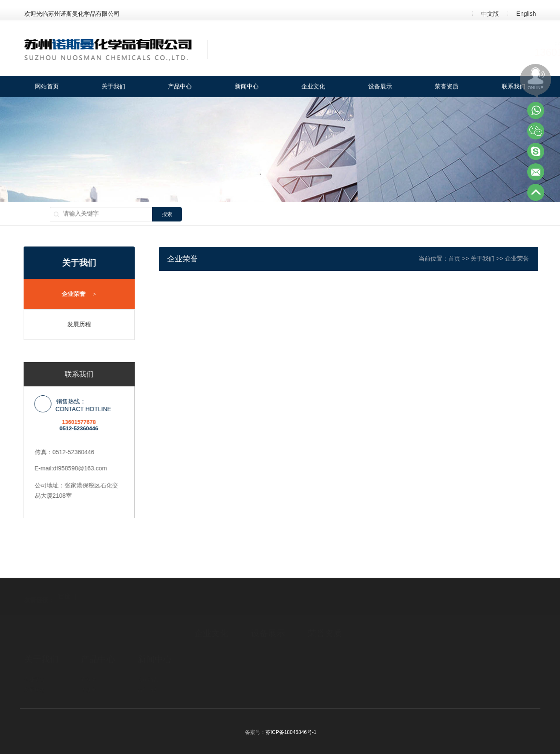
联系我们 (514, 87)
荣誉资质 (447, 87)
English (526, 14)
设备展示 (380, 87)
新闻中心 (247, 87)
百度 (64, 579)
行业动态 (148, 664)
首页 (472, 258)
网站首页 (47, 87)
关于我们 (113, 87)
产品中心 (180, 87)
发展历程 (74, 324)
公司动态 (148, 653)
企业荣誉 (74, 294)
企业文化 (313, 87)
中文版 (490, 14)
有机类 (89, 653)
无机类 (89, 664)
